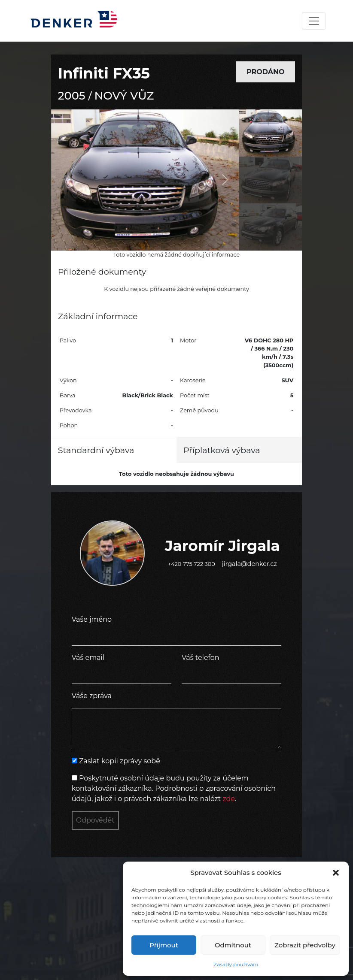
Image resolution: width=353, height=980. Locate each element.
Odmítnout (233, 945)
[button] (336, 873)
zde (229, 799)
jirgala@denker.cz (250, 564)
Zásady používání (236, 964)
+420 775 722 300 (192, 564)
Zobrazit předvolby (305, 945)
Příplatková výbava (222, 450)
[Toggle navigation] (314, 21)
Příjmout (164, 945)
